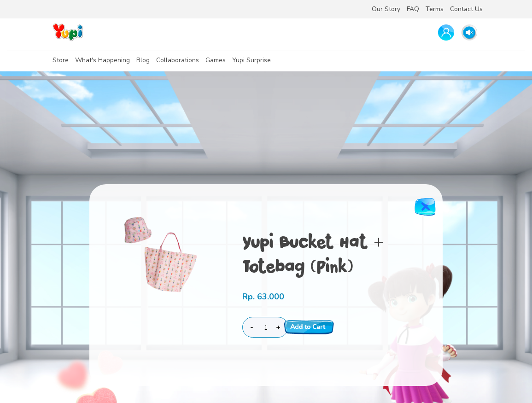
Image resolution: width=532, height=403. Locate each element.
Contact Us (466, 9)
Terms (435, 9)
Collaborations (178, 60)
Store (61, 60)
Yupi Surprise (251, 60)
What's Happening (102, 60)
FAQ (413, 9)
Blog (143, 60)
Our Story (386, 9)
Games (216, 60)
